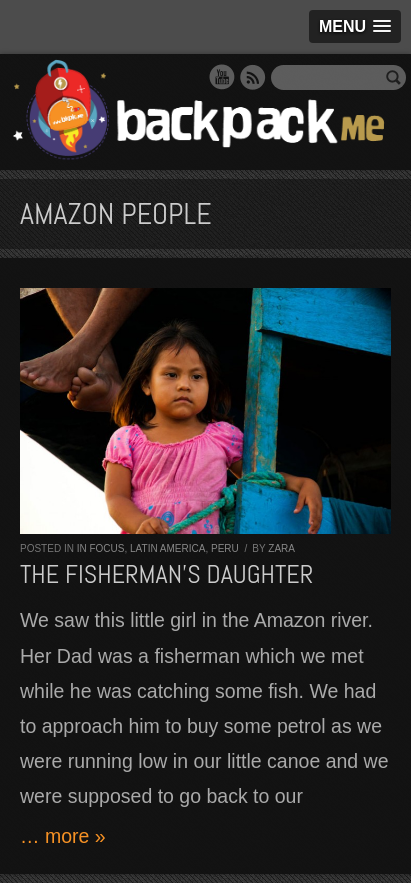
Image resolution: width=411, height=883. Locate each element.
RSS (253, 77)
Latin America (167, 548)
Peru (225, 548)
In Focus (101, 548)
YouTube (222, 77)
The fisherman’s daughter (166, 574)
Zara (281, 548)
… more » (63, 836)
